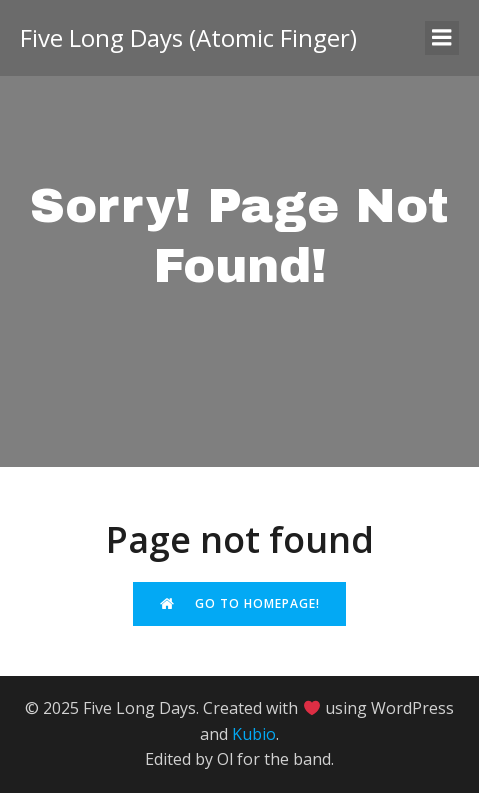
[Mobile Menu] (442, 38)
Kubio (254, 734)
